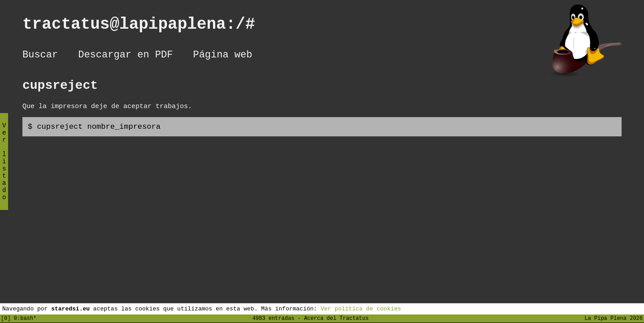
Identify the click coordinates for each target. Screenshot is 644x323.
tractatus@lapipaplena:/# (148, 26)
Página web (222, 56)
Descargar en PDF (125, 56)
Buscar (40, 56)
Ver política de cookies (361, 308)
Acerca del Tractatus (336, 318)
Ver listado (4, 169)
